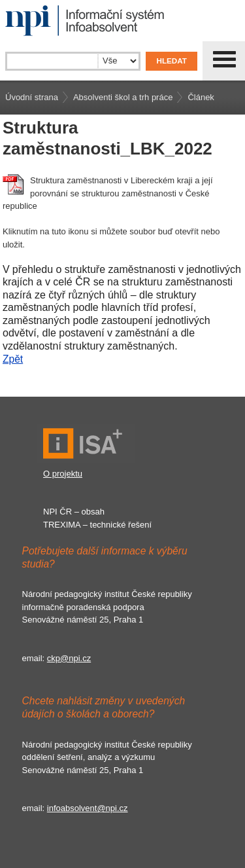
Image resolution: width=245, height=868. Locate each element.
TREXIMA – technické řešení (97, 525)
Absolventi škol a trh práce (123, 97)
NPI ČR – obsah (74, 512)
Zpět (13, 359)
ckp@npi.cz (69, 658)
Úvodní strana (32, 97)
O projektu (63, 474)
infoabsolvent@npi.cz (88, 808)
